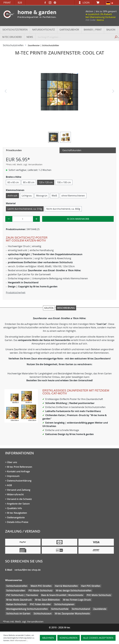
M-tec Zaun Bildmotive (47, 600)
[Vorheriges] (6, 92)
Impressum (13, 476)
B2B (20, 3)
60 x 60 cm (13, 182)
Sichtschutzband (81, 609)
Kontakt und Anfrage (18, 471)
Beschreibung (66, 308)
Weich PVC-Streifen (41, 586)
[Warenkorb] (99, 3)
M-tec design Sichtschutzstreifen (74, 591)
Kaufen (49, 308)
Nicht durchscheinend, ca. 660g (63, 209)
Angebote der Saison (18, 504)
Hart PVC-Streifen (91, 586)
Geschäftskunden (72, 150)
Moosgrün (42, 196)
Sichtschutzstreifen (17, 586)
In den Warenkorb (78, 219)
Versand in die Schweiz (19, 499)
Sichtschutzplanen (64, 604)
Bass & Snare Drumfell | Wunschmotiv (62, 595)
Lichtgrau (27, 196)
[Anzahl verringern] (9, 219)
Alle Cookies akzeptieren (98, 638)
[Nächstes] (113, 92)
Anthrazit (12, 196)
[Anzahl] (23, 219)
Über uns (12, 462)
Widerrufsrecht (15, 494)
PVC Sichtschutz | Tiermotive (22, 595)
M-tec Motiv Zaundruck (19, 600)
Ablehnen (48, 638)
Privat (7, 3)
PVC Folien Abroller (40, 604)
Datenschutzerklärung (19, 481)
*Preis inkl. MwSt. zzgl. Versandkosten (24, 164)
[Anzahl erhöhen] (36, 219)
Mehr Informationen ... (19, 640)
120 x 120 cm (46, 182)
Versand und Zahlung (19, 490)
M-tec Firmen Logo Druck (77, 600)
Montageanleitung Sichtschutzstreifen (27, 609)
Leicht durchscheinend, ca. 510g (25, 209)
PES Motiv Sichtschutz (41, 591)
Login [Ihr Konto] (86, 3)
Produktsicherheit (16, 293)
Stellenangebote (16, 517)
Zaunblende (100, 609)
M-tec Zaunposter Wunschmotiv (72, 614)
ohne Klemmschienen (73, 196)
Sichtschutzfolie (60, 609)
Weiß (54, 196)
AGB (9, 485)
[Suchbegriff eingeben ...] (74, 37)
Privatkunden (14, 150)
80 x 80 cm (29, 182)
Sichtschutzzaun (43, 614)
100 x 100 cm (64, 182)
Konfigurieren (69, 638)
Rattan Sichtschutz (16, 604)
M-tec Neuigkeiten (17, 513)
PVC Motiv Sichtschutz (99, 595)
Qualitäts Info (14, 508)
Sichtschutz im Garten (18, 614)
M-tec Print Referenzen (20, 467)
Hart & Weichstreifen (66, 586)
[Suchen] (116, 37)
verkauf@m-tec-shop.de (28, 570)
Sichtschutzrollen (16, 591)
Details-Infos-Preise (18, 522)
